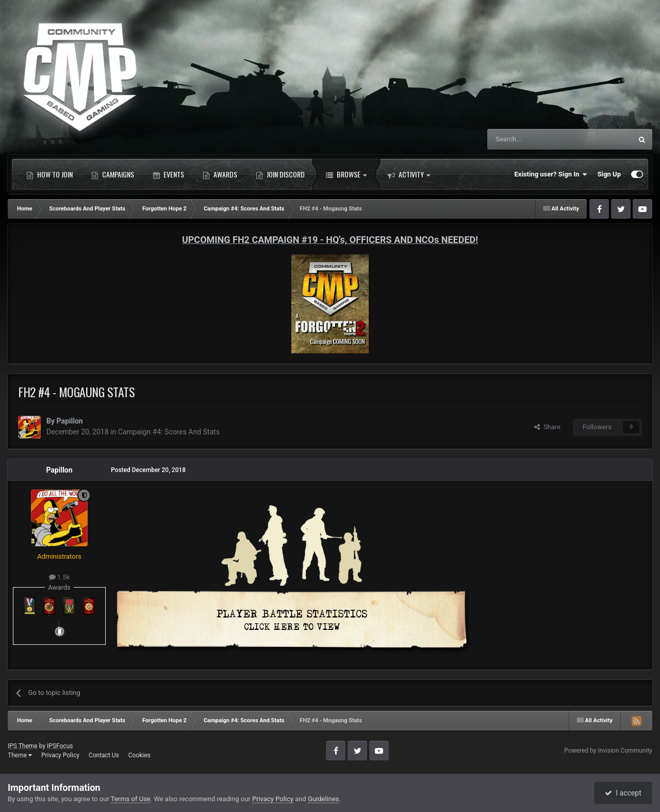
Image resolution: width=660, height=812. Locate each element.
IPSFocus (60, 746)
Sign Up (609, 174)
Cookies (139, 755)
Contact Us (104, 755)
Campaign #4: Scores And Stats (169, 432)
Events (168, 174)
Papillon (69, 421)
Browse (346, 174)
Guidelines (324, 799)
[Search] (535, 139)
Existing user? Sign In (551, 174)
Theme (20, 755)
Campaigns (113, 174)
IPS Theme (23, 746)
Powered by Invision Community (608, 751)
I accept (623, 793)
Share (547, 427)
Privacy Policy (60, 755)
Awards (220, 174)
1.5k (60, 577)
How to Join (49, 174)
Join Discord (280, 174)
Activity (409, 174)
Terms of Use (131, 799)
